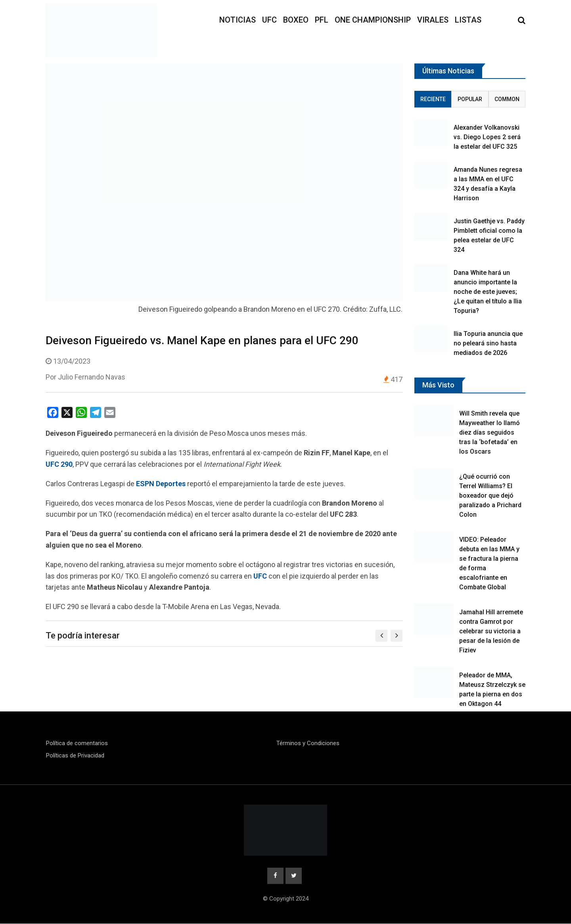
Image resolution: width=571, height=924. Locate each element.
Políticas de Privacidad (75, 755)
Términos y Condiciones (308, 743)
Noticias (238, 20)
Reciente (433, 99)
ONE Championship (373, 20)
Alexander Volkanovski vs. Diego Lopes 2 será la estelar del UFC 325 (487, 137)
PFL (322, 20)
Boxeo (296, 20)
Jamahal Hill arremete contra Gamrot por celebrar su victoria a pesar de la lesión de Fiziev (491, 631)
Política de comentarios (77, 743)
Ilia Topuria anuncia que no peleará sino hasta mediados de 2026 (488, 343)
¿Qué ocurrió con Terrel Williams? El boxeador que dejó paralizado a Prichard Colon (490, 496)
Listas (468, 20)
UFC (269, 20)
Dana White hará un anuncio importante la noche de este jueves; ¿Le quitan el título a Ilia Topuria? (488, 292)
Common (507, 99)
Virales (433, 20)
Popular (470, 99)
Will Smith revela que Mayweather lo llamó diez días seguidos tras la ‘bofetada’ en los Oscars (490, 432)
